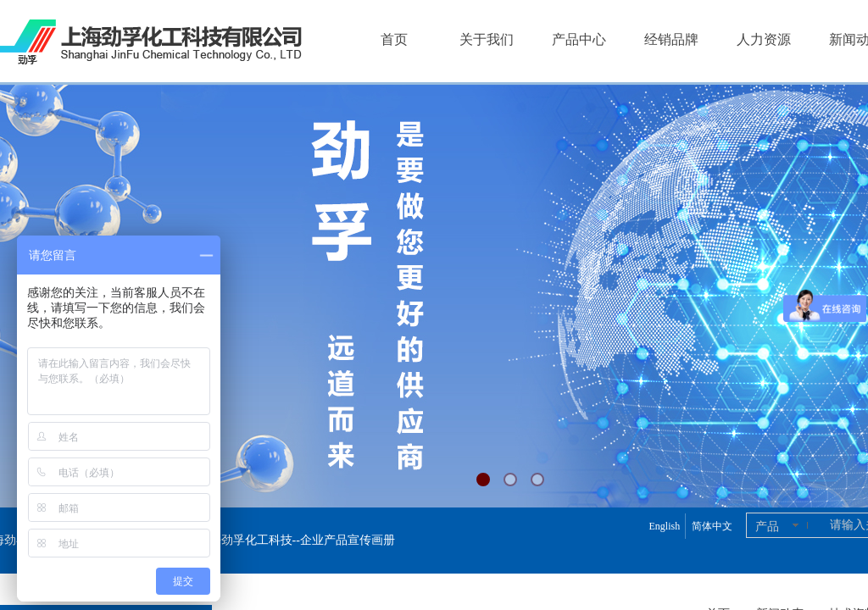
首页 (394, 39)
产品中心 (579, 39)
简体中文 (712, 526)
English (664, 526)
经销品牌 (671, 39)
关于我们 (487, 39)
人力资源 (764, 39)
